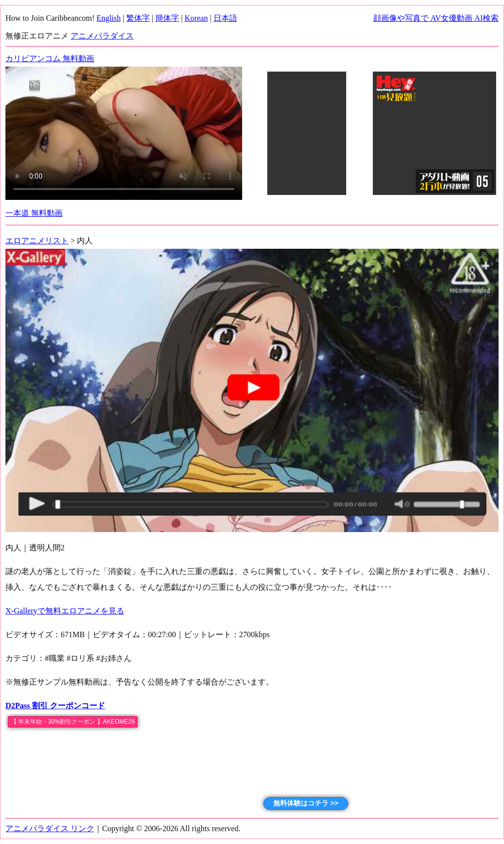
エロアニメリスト (37, 241)
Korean (196, 18)
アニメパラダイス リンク (50, 828)
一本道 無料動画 (34, 213)
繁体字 (138, 18)
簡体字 (167, 18)
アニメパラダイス (102, 36)
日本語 (225, 18)
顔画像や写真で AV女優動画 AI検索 (436, 18)
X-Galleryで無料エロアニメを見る (65, 611)
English (109, 18)
